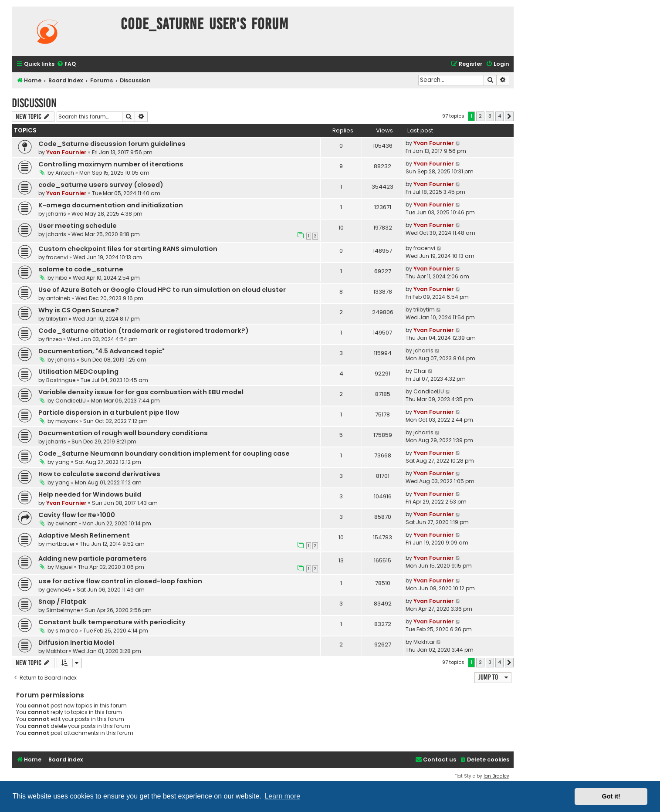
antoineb (58, 298)
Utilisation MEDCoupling (78, 372)
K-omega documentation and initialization (111, 205)
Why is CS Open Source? (79, 310)
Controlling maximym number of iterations (111, 164)
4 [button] (499, 116)
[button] (509, 116)
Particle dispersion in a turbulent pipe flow (109, 413)
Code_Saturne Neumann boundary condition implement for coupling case (164, 453)
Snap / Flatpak (62, 602)
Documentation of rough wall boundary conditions (123, 433)
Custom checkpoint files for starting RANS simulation (128, 249)
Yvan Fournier (66, 152)
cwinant (66, 523)
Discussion (34, 103)
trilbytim (57, 319)
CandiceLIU (71, 401)
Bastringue (61, 380)
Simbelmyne (63, 610)
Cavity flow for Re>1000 (77, 515)
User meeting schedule (78, 226)
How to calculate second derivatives (99, 474)
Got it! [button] (611, 796)
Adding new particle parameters (93, 558)
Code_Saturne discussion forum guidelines (112, 144)
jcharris (56, 214)
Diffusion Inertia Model (76, 643)
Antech (65, 173)
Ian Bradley (496, 776)
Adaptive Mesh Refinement (84, 535)
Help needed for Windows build (90, 494)
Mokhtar (57, 651)
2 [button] (480, 116)
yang (63, 462)
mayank (67, 421)
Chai (420, 371)
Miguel (64, 567)
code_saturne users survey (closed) (101, 185)
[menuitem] (66, 64)
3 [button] (490, 116)
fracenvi (57, 257)
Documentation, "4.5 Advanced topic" (102, 351)
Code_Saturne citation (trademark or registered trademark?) (144, 331)
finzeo (54, 339)
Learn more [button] (282, 796)
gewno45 (59, 590)
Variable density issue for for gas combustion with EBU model (141, 392)
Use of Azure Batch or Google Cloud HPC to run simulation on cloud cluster (162, 290)
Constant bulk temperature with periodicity (112, 622)
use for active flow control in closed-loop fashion (120, 581)
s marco (67, 631)
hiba (61, 278)
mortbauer (60, 544)
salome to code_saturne (81, 269)
